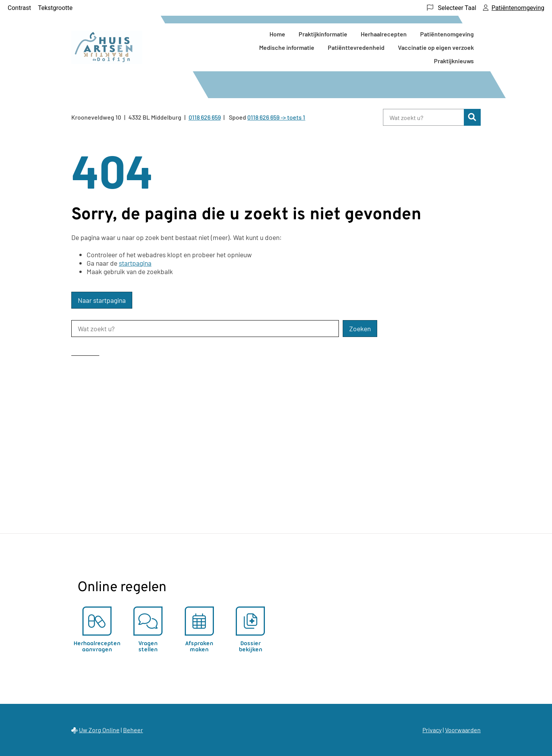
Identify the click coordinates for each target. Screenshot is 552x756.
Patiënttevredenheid (356, 47)
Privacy (432, 730)
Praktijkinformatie (323, 34)
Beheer (133, 730)
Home (277, 34)
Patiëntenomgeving (447, 34)
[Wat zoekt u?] (423, 117)
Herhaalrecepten (384, 34)
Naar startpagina (102, 300)
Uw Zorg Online (99, 730)
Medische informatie (287, 47)
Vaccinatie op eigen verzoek (436, 47)
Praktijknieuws (454, 61)
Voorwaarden (463, 730)
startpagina (135, 263)
